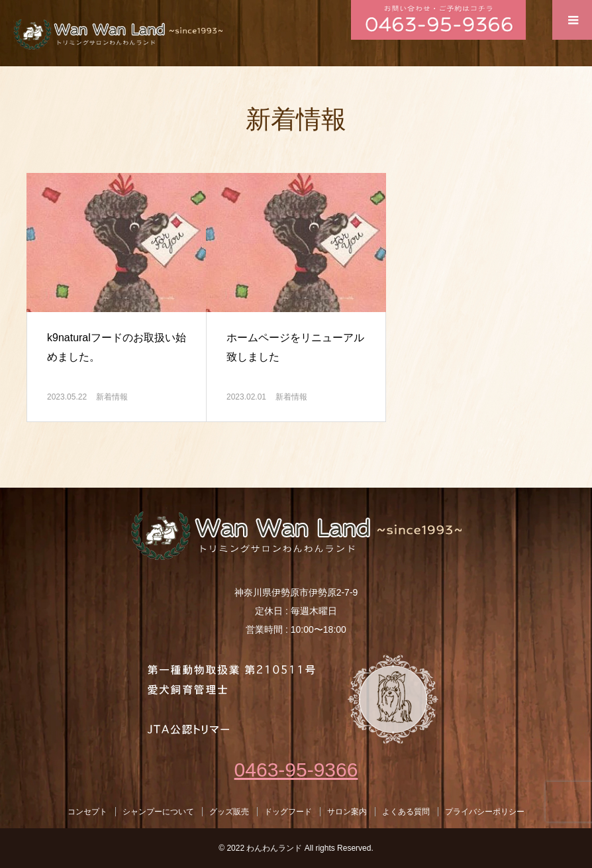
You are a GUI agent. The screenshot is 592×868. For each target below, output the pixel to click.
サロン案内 (347, 812)
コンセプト (87, 812)
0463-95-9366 (296, 770)
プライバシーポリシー (485, 812)
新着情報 (112, 397)
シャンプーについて (158, 812)
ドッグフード (288, 812)
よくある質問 (406, 812)
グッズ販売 (229, 812)
